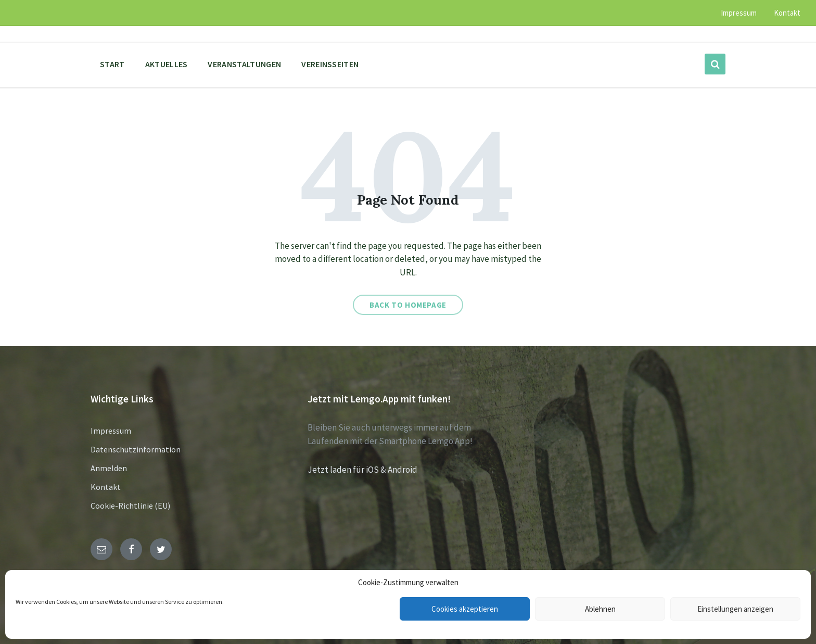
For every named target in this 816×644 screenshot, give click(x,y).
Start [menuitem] (112, 64)
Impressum (111, 431)
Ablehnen (600, 609)
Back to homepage (408, 305)
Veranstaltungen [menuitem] (244, 64)
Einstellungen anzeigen (735, 609)
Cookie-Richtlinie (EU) (130, 506)
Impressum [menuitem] (739, 13)
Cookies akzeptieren (465, 609)
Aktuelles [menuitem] (167, 64)
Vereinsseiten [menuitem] (330, 64)
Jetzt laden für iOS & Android (362, 470)
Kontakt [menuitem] (787, 13)
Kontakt (106, 487)
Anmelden (109, 468)
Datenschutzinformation (136, 449)
